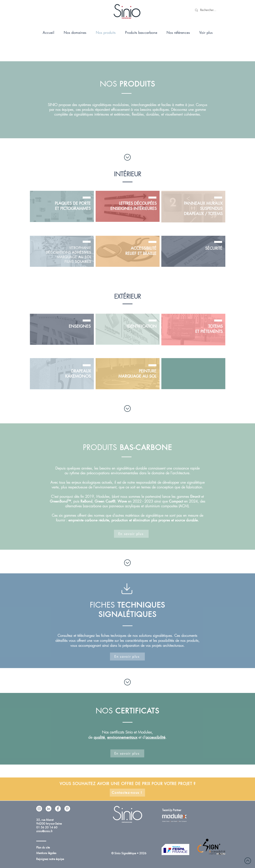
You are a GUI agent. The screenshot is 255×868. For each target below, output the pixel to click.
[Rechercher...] (208, 10)
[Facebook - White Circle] (58, 809)
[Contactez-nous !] (127, 793)
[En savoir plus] (131, 534)
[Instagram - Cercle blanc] (39, 809)
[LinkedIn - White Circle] (49, 809)
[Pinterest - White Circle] (67, 809)
